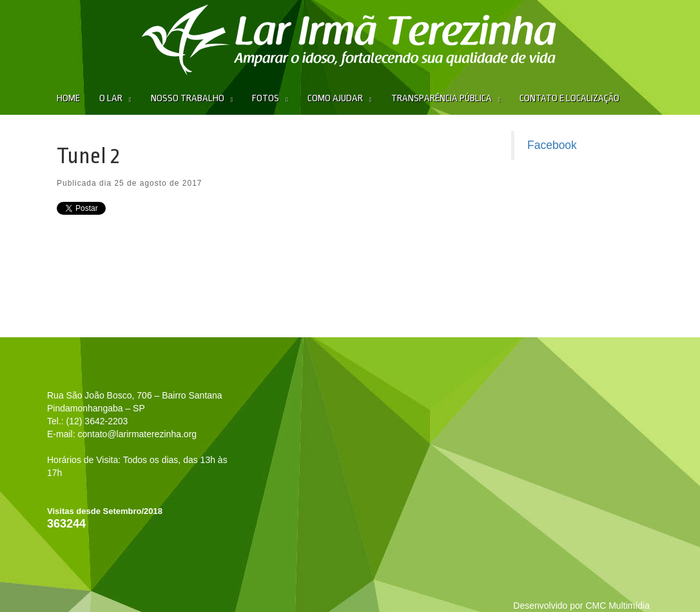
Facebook (552, 145)
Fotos (266, 98)
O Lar (111, 98)
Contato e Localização (569, 98)
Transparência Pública (442, 98)
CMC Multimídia (617, 606)
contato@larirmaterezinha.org (137, 434)
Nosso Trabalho (188, 98)
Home (68, 98)
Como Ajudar (335, 98)
